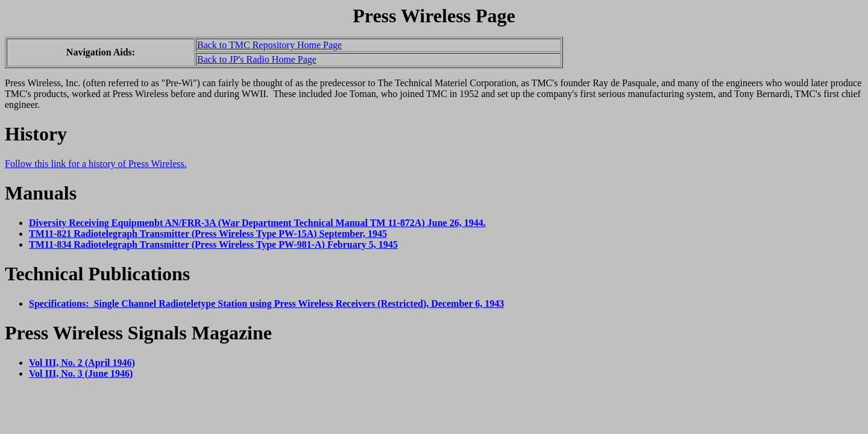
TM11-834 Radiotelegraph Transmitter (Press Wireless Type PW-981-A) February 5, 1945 (213, 244)
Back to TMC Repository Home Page (269, 45)
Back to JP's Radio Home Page (257, 59)
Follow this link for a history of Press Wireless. (96, 164)
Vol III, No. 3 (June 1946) (81, 373)
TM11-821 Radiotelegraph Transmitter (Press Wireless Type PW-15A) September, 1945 (208, 234)
